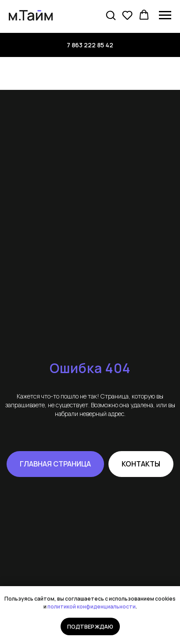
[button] (111, 15)
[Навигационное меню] (165, 15)
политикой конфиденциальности (92, 607)
